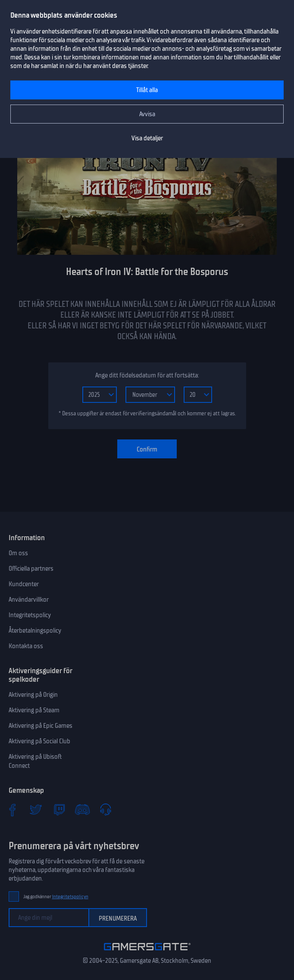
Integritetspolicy (30, 615)
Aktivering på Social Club (39, 741)
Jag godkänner (56, 897)
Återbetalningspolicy (35, 631)
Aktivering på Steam (34, 710)
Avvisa (147, 114)
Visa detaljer (147, 138)
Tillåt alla (147, 90)
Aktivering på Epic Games (41, 726)
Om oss (18, 553)
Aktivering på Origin (33, 695)
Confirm (147, 449)
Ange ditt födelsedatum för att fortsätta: (147, 375)
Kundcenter (24, 584)
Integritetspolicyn (70, 897)
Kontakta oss (26, 646)
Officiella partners (31, 569)
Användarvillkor (29, 600)
